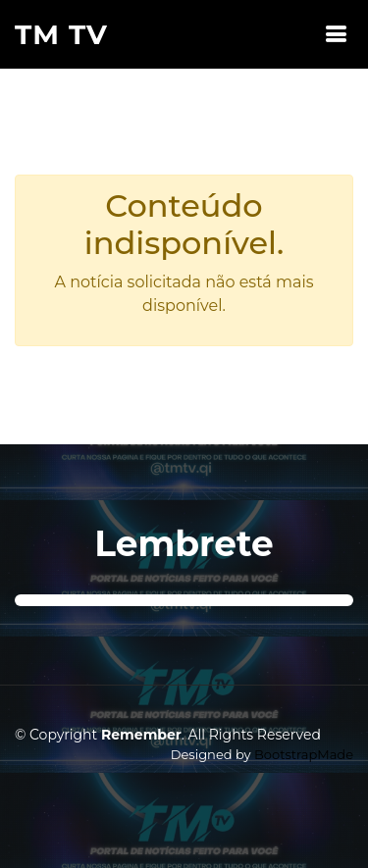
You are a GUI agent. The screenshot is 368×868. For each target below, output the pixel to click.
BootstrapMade (304, 754)
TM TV (61, 34)
